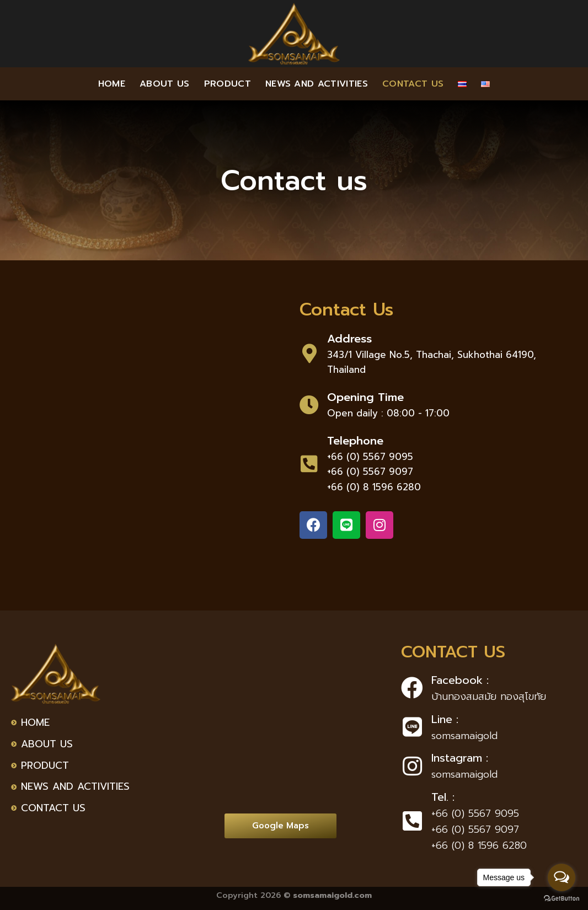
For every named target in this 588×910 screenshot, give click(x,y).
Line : (445, 719)
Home (112, 84)
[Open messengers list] (562, 877)
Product (228, 84)
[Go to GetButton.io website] (562, 899)
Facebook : (460, 680)
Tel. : (443, 797)
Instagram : (460, 758)
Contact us (413, 84)
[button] (280, 826)
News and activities (317, 84)
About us (165, 84)
